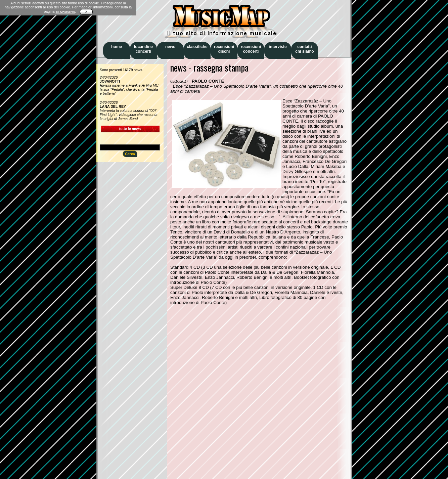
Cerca (130, 154)
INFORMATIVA (65, 12)
